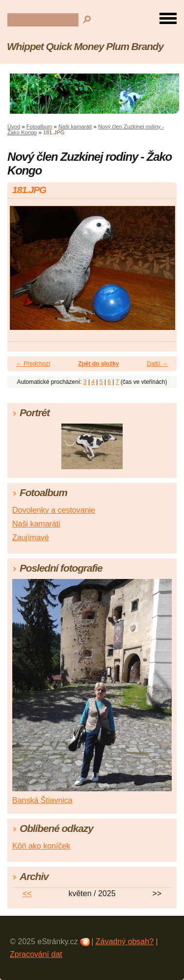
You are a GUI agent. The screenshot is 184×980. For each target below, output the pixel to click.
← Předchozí (33, 364)
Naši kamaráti (75, 126)
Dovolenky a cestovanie (54, 510)
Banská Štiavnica (42, 800)
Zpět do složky (98, 364)
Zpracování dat (36, 954)
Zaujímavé (31, 538)
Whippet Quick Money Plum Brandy (85, 46)
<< (27, 893)
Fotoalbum (39, 126)
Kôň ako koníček (41, 846)
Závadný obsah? (125, 942)
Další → (157, 364)
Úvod (14, 126)
